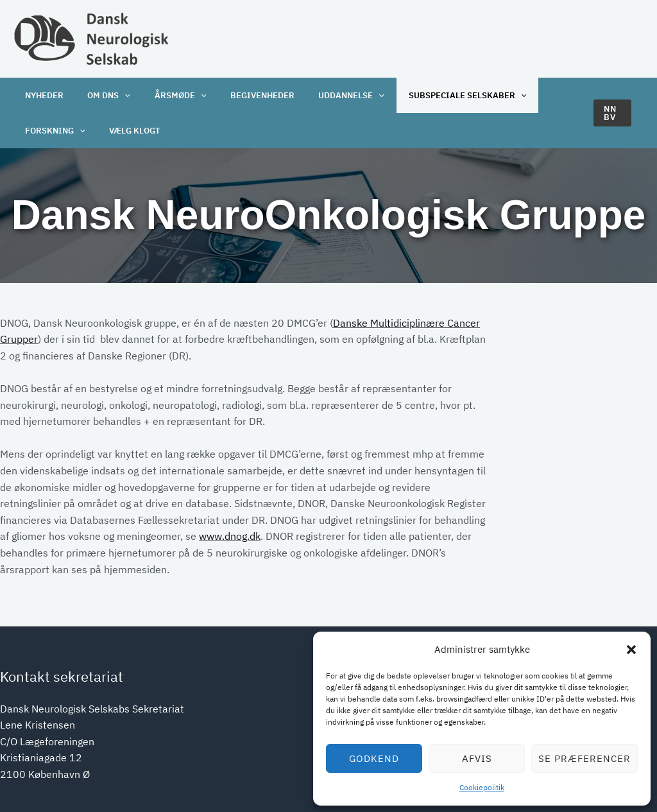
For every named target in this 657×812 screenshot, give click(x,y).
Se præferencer (584, 758)
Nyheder (42, 95)
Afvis (477, 758)
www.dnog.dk (230, 536)
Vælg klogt (128, 131)
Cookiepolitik (482, 787)
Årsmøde (168, 95)
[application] (117, 95)
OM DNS (102, 95)
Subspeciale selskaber (441, 95)
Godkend (374, 758)
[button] (631, 650)
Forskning (53, 131)
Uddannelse (330, 95)
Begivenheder (246, 95)
